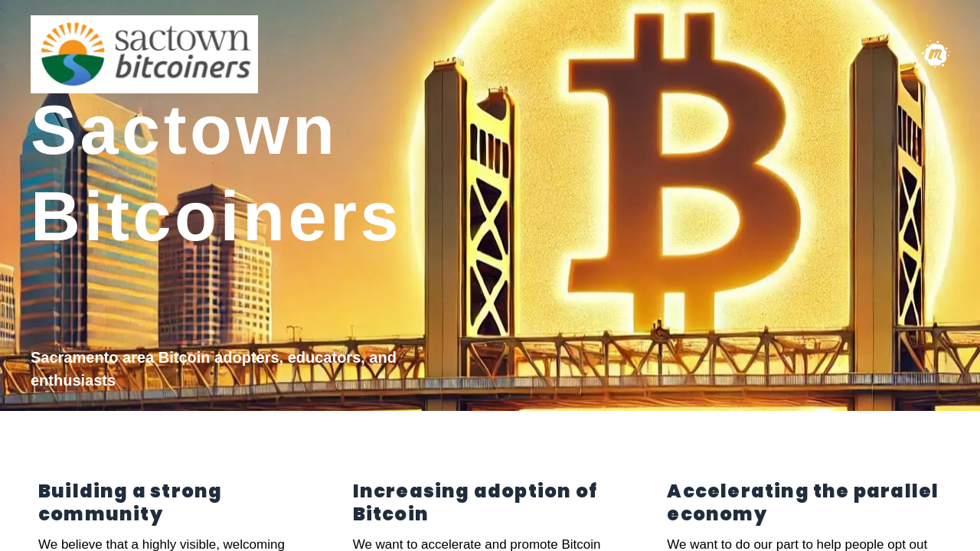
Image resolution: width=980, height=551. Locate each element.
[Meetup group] (936, 54)
